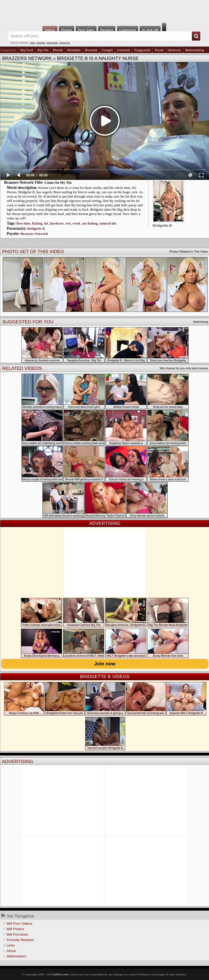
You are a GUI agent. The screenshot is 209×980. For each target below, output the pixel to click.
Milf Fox (104, 11)
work (76, 223)
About (11, 951)
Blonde (58, 50)
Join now (105, 664)
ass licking (90, 223)
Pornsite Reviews (20, 940)
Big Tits (43, 50)
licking (37, 223)
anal (33, 43)
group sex (65, 43)
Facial (159, 50)
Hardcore (174, 50)
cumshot (41, 43)
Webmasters (16, 956)
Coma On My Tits (58, 182)
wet (68, 223)
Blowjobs (74, 50)
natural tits (108, 223)
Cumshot (124, 50)
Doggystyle (142, 50)
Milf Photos (15, 929)
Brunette (91, 50)
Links (11, 945)
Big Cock (27, 50)
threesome (52, 43)
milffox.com (60, 974)
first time (23, 223)
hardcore (57, 223)
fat (46, 223)
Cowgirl (107, 50)
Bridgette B (36, 228)
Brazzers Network (27, 58)
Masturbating (195, 50)
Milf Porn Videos (19, 924)
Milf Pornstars (17, 934)
